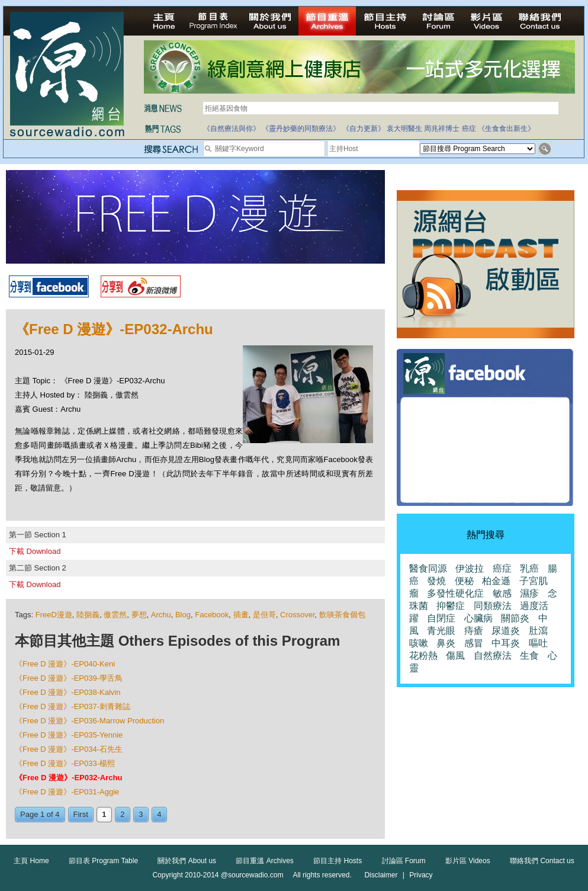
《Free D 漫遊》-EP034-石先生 (69, 749)
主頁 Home (31, 861)
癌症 (469, 129)
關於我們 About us (187, 861)
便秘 (464, 581)
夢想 (139, 615)
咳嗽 (419, 643)
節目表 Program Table (103, 861)
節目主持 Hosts (338, 861)
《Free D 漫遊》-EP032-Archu (68, 778)
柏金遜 (496, 581)
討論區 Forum (404, 861)
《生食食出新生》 (506, 129)
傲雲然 (115, 615)
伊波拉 (470, 568)
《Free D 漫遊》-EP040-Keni (65, 664)
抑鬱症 (451, 606)
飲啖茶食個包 (342, 615)
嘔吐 (538, 643)
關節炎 (515, 618)
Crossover (298, 615)
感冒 (474, 643)
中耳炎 (506, 643)
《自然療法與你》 (232, 129)
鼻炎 (446, 643)
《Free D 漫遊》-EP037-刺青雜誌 (73, 706)
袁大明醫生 (404, 129)
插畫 (241, 615)
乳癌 (529, 568)
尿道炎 (506, 631)
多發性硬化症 (455, 593)
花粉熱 (423, 656)
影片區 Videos (468, 861)
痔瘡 (474, 631)
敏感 (502, 593)
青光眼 (441, 631)
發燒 (436, 581)
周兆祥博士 (442, 129)
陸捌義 (88, 615)
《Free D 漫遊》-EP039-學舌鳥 (69, 678)
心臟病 (478, 618)
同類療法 (493, 606)
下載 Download (35, 551)
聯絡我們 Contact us (542, 861)
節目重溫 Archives (264, 861)
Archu (161, 615)
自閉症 (441, 618)
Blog (183, 615)
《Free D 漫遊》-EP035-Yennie (69, 735)
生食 (529, 656)
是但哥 (264, 615)
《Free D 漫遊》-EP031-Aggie (67, 792)
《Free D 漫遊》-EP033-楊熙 (65, 763)
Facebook (212, 615)
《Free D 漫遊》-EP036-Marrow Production (89, 721)
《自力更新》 (364, 129)
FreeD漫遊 (54, 615)
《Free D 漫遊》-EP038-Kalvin (68, 692)
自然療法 (493, 656)
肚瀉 (538, 631)
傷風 (455, 656)
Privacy (421, 875)
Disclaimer (381, 875)
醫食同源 (428, 568)
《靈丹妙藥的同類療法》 (301, 129)
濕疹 (529, 593)
